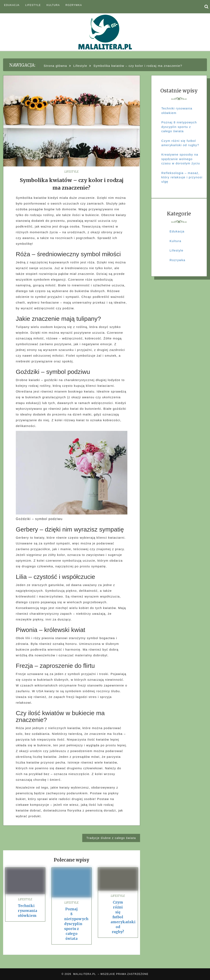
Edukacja (12, 5)
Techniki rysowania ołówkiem (27, 911)
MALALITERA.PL (84, 974)
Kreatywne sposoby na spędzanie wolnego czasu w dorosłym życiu (181, 159)
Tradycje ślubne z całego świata (111, 838)
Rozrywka (74, 5)
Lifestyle (33, 5)
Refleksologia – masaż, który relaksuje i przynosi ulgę (182, 177)
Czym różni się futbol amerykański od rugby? (123, 917)
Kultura (53, 5)
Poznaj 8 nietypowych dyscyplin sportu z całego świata (76, 924)
